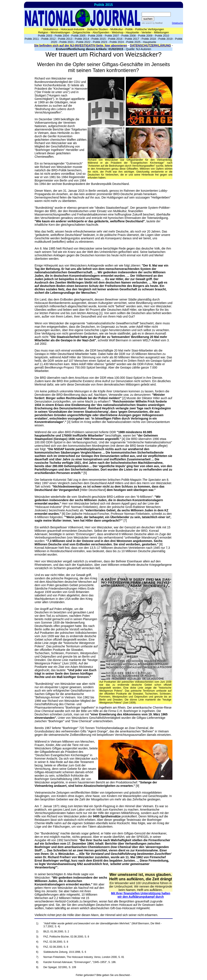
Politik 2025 (133, 42)
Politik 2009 (145, 36)
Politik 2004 (62, 36)
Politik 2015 (99, 39)
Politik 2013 (65, 39)
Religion (43, 32)
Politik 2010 (162, 36)
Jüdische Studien (97, 29)
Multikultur (117, 29)
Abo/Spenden (101, 32)
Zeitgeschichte (81, 32)
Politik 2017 (132, 39)
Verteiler (147, 32)
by (157, 23)
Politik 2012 (48, 39)
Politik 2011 (32, 39)
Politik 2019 (165, 39)
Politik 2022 (83, 42)
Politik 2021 (66, 42)
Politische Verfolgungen (150, 29)
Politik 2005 (78, 36)
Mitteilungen (161, 32)
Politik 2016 (115, 39)
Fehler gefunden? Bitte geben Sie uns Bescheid (103, 975)
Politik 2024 (117, 42)
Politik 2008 (129, 36)
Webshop (118, 32)
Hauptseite (132, 32)
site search (147, 23)
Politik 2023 (100, 42)
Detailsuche (178, 23)
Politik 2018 (149, 39)
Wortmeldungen (60, 32)
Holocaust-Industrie (73, 29)
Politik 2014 (82, 39)
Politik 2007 (112, 36)
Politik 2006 (95, 36)
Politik (129, 29)
